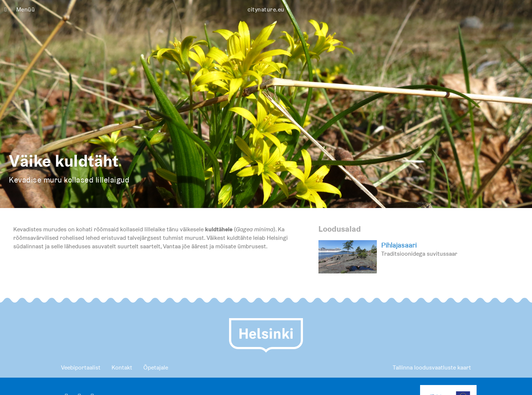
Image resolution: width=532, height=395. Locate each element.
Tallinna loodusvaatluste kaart (432, 367)
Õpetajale (156, 367)
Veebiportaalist (81, 367)
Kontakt (122, 367)
